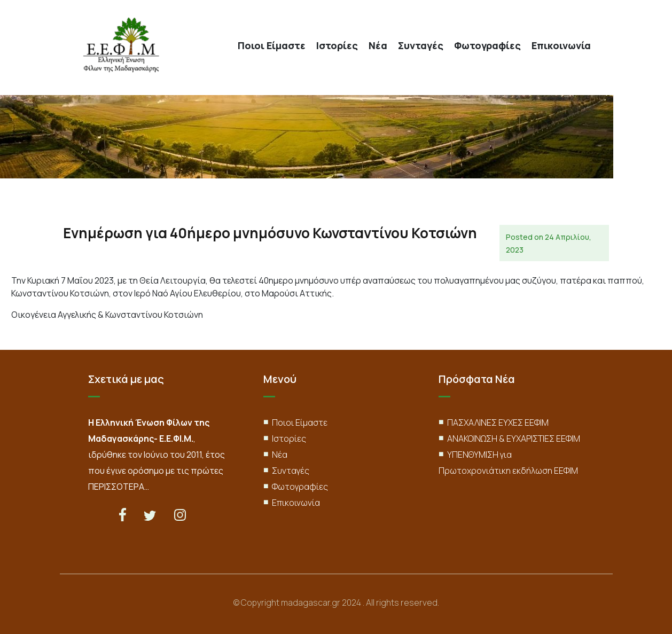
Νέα (378, 46)
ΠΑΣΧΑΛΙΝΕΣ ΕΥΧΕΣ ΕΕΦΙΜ (498, 422)
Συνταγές (421, 46)
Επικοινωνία (561, 46)
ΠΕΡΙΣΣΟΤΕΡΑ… (119, 487)
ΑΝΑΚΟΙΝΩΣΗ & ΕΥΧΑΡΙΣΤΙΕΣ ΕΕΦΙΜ (514, 439)
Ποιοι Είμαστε (272, 46)
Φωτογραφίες (487, 46)
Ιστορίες (337, 46)
